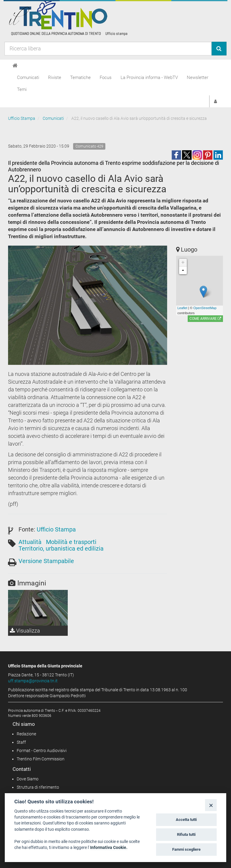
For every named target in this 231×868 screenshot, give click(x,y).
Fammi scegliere (186, 849)
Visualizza (25, 631)
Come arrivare (205, 319)
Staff (21, 742)
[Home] (15, 66)
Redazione (26, 734)
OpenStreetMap (205, 308)
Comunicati (28, 77)
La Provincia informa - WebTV (149, 77)
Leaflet (183, 308)
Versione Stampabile (46, 561)
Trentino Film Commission (41, 759)
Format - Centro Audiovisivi (42, 751)
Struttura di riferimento (38, 787)
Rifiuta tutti (186, 834)
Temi (22, 89)
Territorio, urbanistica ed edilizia (61, 548)
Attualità (30, 542)
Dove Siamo (28, 779)
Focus (106, 77)
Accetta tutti (186, 820)
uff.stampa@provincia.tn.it (33, 681)
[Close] (211, 805)
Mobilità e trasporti (71, 542)
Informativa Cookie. (109, 847)
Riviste (55, 77)
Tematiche (80, 77)
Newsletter (198, 77)
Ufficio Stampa (22, 118)
